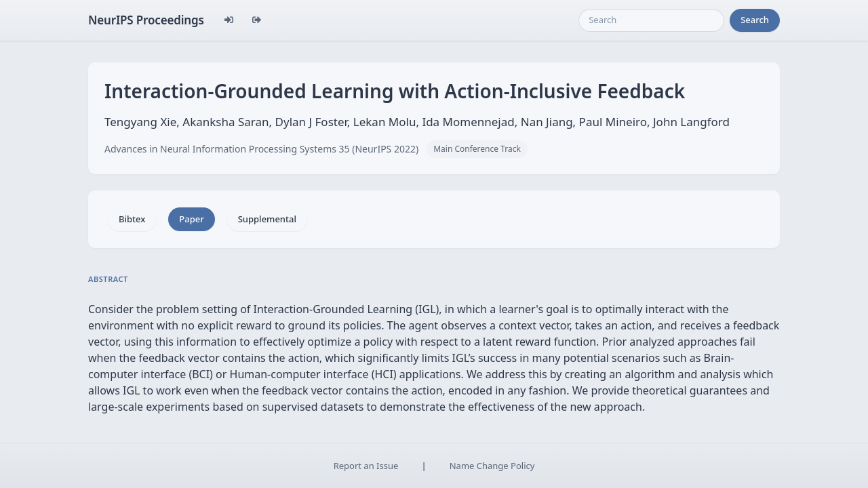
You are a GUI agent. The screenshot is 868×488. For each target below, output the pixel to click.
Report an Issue (366, 466)
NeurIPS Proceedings (146, 20)
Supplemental (267, 219)
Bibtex (132, 219)
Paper (191, 219)
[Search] (651, 20)
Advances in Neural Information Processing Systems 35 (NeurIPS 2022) (261, 149)
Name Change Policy (492, 466)
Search (755, 20)
